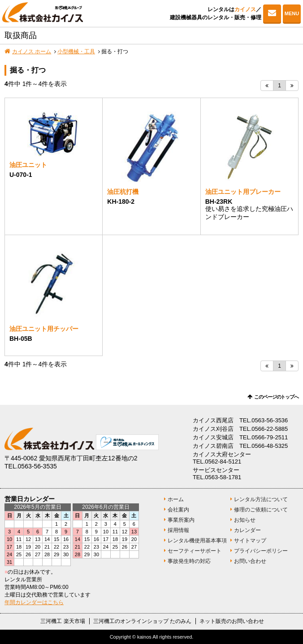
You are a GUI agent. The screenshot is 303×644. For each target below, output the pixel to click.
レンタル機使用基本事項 (197, 541)
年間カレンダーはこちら (34, 602)
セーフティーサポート (195, 551)
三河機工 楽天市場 (63, 621)
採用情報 (178, 530)
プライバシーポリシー (261, 551)
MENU (292, 13)
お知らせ (245, 520)
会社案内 (178, 510)
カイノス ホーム (32, 52)
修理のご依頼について (261, 510)
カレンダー (247, 530)
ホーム (176, 499)
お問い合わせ (272, 13)
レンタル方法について (261, 499)
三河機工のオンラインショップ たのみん (142, 621)
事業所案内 (181, 520)
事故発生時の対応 (189, 561)
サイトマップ (250, 541)
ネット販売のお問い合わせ (232, 621)
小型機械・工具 (76, 52)
